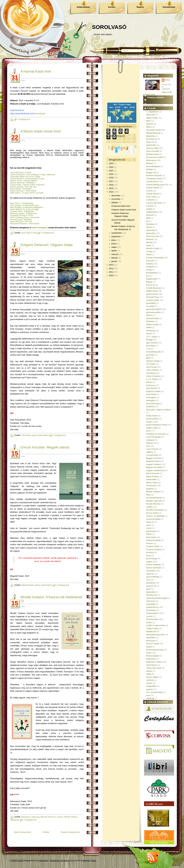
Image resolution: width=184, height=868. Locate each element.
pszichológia (152, 558)
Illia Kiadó (151, 346)
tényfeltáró (151, 638)
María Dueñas (152, 476)
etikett (149, 254)
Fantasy (150, 264)
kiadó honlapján (39, 228)
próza (149, 556)
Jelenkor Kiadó (153, 361)
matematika (151, 479)
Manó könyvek (153, 473)
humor (149, 333)
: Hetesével (34, 217)
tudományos (152, 665)
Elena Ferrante (153, 236)
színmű (149, 616)
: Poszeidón (26, 189)
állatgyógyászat (153, 133)
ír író (148, 349)
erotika (149, 252)
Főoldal (46, 832)
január (114, 261)
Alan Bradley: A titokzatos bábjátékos (27, 207)
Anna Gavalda (153, 151)
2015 (111, 188)
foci (148, 276)
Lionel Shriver (152, 449)
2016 (111, 185)
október (115, 202)
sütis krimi (151, 601)
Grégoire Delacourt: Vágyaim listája (46, 245)
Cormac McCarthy (154, 203)
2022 (111, 167)
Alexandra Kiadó (154, 130)
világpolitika (151, 686)
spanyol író (151, 586)
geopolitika (151, 303)
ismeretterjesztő (153, 352)
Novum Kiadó (152, 513)
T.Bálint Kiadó (152, 628)
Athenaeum (26, 817)
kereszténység (153, 404)
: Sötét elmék (33, 223)
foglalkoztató (152, 279)
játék (148, 358)
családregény (152, 212)
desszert (150, 215)
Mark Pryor (15, 203)
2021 (111, 171)
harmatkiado (28, 113)
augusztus (116, 236)
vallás (149, 674)
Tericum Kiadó (153, 644)
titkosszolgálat (152, 656)
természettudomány (155, 650)
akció (23, 233)
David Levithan (17, 187)
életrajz (149, 242)
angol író (150, 142)
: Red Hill (28, 221)
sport (148, 589)
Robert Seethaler (154, 568)
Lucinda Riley (152, 455)
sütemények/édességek (157, 598)
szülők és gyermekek (156, 625)
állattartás (151, 136)
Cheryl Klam (16, 185)
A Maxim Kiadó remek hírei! (41, 131)
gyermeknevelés (153, 312)
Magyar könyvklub (154, 467)
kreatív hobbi (152, 428)
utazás (149, 671)
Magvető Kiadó (27, 585)
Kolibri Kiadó (152, 416)
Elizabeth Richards (19, 215)
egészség (36, 817)
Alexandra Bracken (19, 223)
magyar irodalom (154, 464)
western (150, 689)
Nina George (16, 205)
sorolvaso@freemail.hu (154, 105)
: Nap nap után (30, 187)
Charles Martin (153, 188)
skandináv (151, 583)
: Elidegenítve (31, 213)
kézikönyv (151, 406)
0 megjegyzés (23, 119)
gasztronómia (152, 294)
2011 (111, 272)
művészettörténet (154, 498)
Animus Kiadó (152, 148)
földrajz (149, 282)
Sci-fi (148, 580)
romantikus (151, 571)
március (115, 254)
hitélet (149, 327)
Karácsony (151, 385)
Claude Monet (152, 194)
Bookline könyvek (154, 175)
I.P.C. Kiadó (151, 337)
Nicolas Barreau (153, 504)
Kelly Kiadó (151, 394)
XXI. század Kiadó (154, 692)
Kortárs (112, 7)
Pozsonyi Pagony (154, 549)
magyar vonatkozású (155, 470)
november (116, 199)
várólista (150, 680)
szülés (149, 622)
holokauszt (151, 331)
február (115, 258)
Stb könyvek (152, 595)
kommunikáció (153, 419)
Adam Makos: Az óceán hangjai (24, 209)
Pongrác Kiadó (153, 546)
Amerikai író (152, 139)
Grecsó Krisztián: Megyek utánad (45, 447)
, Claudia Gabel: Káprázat (33, 185)
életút (149, 245)
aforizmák (151, 115)
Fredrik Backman (154, 288)
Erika (168, 80)
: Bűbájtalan (28, 211)
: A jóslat (28, 172)
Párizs (149, 534)
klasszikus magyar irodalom (159, 410)
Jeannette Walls (17, 177)
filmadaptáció (152, 273)
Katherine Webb (153, 391)
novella (149, 507)
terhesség (151, 641)
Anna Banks (16, 189)
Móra (148, 495)
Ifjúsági (149, 340)
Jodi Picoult (151, 367)
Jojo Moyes (151, 373)
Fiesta (149, 270)
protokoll (150, 552)
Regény (140, 7)
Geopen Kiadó (153, 300)
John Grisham (152, 370)
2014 (111, 192)
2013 (111, 265)
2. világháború (152, 112)
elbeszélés (151, 233)
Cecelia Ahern (152, 181)
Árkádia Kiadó (152, 154)
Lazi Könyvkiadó (153, 437)
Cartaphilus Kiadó (154, 179)
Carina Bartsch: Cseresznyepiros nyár (27, 179)
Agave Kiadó (152, 118)
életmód (44, 817)
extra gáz (150, 261)
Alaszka (150, 124)
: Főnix (30, 215)
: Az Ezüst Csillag (32, 177)
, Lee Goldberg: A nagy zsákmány (40, 174)
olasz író (150, 522)
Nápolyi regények (154, 501)
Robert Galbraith (154, 565)
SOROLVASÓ (109, 27)
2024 (111, 163)
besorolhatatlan (153, 166)
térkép (149, 647)
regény (34, 435)
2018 (111, 178)
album (149, 127)
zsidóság (150, 698)
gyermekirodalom (154, 309)
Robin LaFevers (17, 191)
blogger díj (151, 172)
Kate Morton (152, 388)
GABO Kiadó (152, 291)
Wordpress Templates (60, 860)
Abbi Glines (15, 193)
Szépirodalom (83, 7)
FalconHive (43, 860)
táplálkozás (15, 820)
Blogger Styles (90, 860)
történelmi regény (154, 662)
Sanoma (150, 574)
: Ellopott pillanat (30, 181)
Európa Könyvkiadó (155, 258)
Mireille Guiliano (71, 817)
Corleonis (150, 200)
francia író (52, 817)
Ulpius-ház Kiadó (154, 668)
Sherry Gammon (18, 183)
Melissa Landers (17, 213)
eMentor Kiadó (153, 248)
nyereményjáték (153, 519)
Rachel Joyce (16, 181)
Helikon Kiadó (152, 324)
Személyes (151, 610)
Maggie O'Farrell (154, 458)
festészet (150, 267)
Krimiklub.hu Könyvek (156, 434)
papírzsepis (151, 531)
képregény (151, 400)
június (114, 244)
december (116, 195)
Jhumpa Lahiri (16, 219)
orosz (149, 525)
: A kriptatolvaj (27, 203)
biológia (150, 169)
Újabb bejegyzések (22, 832)
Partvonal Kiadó (153, 540)
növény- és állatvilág (155, 516)
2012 (111, 268)
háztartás (150, 321)
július (114, 240)
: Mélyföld (27, 219)
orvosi (149, 528)
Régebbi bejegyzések (70, 832)
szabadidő (151, 604)
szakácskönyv (152, 607)
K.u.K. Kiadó (152, 379)
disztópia (150, 224)
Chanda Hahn (16, 211)
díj (147, 221)
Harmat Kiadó (152, 318)
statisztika (151, 592)
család (149, 209)
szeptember (117, 233)
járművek (150, 355)
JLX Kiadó (151, 364)
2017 (111, 181)
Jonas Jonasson (153, 376)
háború (149, 315)
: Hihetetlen (30, 183)
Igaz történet (152, 343)
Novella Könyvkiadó (155, 510)
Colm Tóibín (152, 197)
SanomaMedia (153, 577)
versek (149, 683)
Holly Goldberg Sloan (20, 217)
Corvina (150, 206)
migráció (150, 489)
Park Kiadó (26, 435)
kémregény (151, 397)
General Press (153, 297)
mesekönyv (151, 485)
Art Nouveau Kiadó (155, 157)
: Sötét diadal (30, 191)
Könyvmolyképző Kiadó (157, 425)
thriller (149, 653)
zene (148, 695)
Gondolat (150, 306)
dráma (149, 227)
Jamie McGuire (17, 172)
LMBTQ (150, 452)
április (114, 251)
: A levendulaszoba (30, 205)
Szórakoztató (169, 7)
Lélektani (150, 440)
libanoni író (151, 443)
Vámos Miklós (152, 677)
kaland (149, 382)
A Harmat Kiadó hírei (36, 71)
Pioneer (150, 543)
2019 (111, 174)
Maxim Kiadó (32, 233)
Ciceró (149, 191)
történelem (151, 659)
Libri (148, 446)
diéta (148, 218)
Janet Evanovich (18, 174)
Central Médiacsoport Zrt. (158, 185)
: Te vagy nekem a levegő (32, 193)
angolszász (151, 145)
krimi (148, 431)
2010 (111, 275)
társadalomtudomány (156, 635)
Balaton (149, 163)
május (114, 247)
